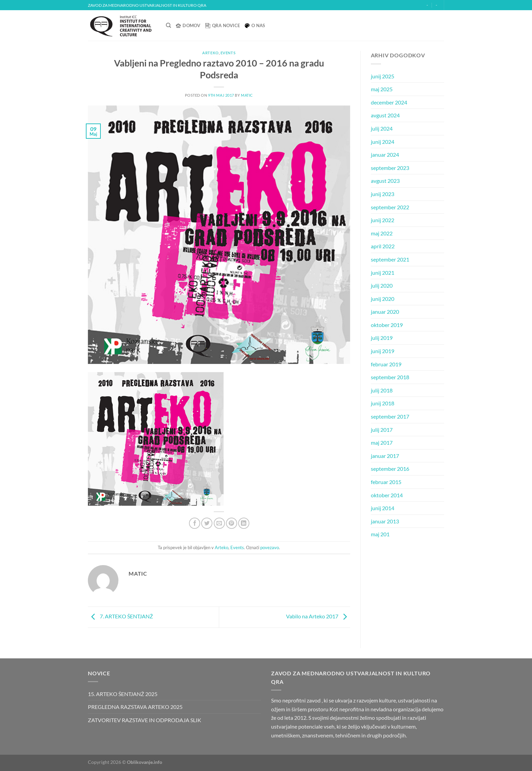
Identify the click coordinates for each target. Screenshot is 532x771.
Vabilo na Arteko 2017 (318, 616)
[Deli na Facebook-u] (195, 523)
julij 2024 (382, 128)
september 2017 (390, 416)
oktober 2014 (387, 495)
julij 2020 (382, 285)
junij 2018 (383, 403)
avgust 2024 (385, 115)
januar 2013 (385, 521)
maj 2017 (382, 442)
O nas (255, 25)
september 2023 (390, 168)
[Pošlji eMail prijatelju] (219, 523)
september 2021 (390, 259)
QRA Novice (223, 25)
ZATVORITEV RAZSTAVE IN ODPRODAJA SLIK (145, 720)
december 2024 (389, 102)
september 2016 (390, 469)
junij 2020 (383, 299)
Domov (188, 25)
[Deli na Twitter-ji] (207, 523)
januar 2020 (385, 312)
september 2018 (390, 377)
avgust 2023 (385, 181)
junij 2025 (383, 76)
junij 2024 (383, 142)
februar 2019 (386, 364)
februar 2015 (386, 482)
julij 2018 (382, 390)
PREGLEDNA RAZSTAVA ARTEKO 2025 (135, 707)
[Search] (168, 25)
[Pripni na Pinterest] (232, 523)
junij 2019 (383, 351)
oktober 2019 (387, 325)
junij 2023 (383, 194)
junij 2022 (383, 220)
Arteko (210, 53)
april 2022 (383, 246)
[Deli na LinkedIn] (244, 523)
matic (247, 95)
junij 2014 (383, 508)
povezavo (270, 547)
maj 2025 (382, 89)
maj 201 (380, 534)
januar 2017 (385, 456)
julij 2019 (382, 338)
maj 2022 (382, 233)
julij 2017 (382, 430)
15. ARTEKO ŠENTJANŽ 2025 (123, 694)
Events (228, 53)
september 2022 (390, 207)
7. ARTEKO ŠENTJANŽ (120, 616)
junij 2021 (383, 273)
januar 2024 (385, 155)
